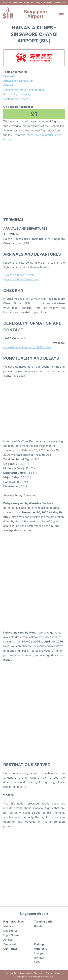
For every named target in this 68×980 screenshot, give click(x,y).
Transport (10, 944)
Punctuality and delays (17, 94)
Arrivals (8, 926)
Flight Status (11, 935)
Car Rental (10, 949)
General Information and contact (24, 90)
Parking (39, 944)
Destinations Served (16, 99)
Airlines (8, 940)
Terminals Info (43, 922)
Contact (49, 973)
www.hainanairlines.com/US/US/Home (27, 347)
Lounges (39, 953)
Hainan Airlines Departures (22, 279)
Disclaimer (39, 973)
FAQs (37, 962)
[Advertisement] (34, 179)
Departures (10, 931)
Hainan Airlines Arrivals (20, 275)
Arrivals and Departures (18, 81)
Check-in (9, 85)
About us (59, 973)
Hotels (38, 926)
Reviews (39, 958)
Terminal (9, 76)
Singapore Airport (35, 14)
